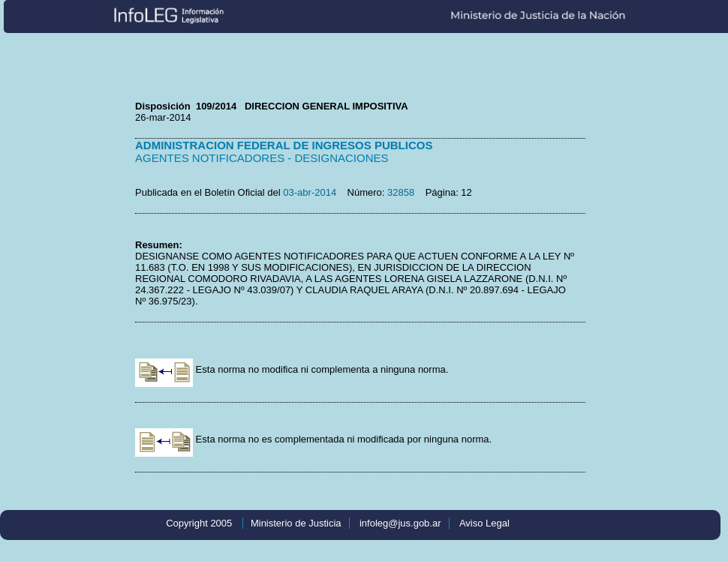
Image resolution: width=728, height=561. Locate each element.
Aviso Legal (484, 523)
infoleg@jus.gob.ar (400, 523)
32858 (401, 192)
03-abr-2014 (310, 192)
